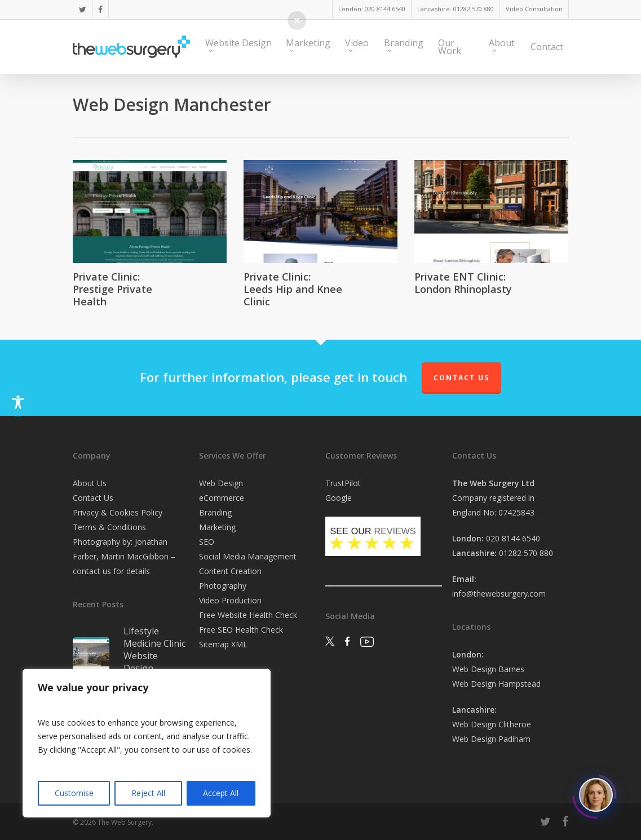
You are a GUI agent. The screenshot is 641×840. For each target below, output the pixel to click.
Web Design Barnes (488, 669)
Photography (223, 586)
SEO (207, 542)
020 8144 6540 (513, 538)
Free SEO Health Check (241, 630)
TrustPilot (343, 483)
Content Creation (230, 571)
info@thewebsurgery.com (499, 594)
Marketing (217, 527)
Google (339, 498)
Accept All (221, 793)
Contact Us (461, 378)
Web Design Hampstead (496, 684)
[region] (147, 743)
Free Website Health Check (248, 615)
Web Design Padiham (491, 739)
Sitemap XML (223, 644)
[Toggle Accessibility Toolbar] (18, 402)
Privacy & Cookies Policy (118, 512)
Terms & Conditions (109, 527)
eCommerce (222, 498)
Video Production (230, 600)
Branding (215, 512)
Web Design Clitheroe (492, 724)
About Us (90, 483)
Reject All (148, 793)
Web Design (221, 483)
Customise (74, 793)
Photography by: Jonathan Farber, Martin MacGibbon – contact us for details (124, 556)
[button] (297, 21)
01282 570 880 (526, 553)
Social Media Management (248, 556)
